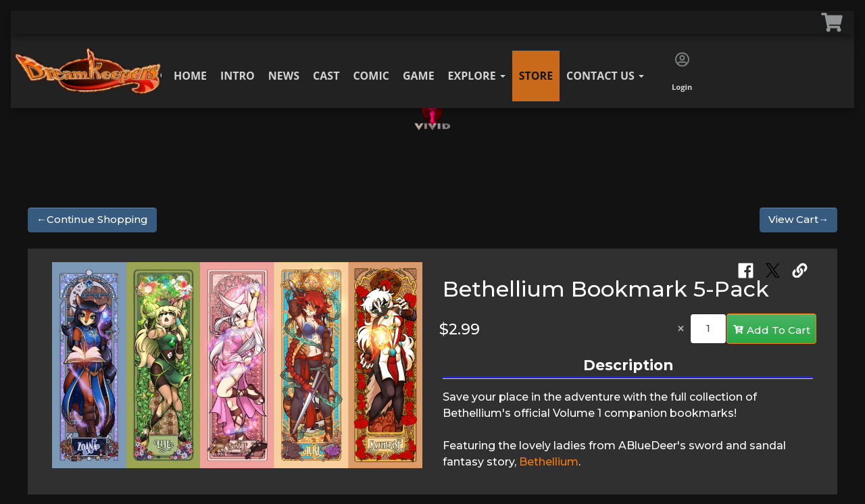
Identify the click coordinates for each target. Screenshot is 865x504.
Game (419, 76)
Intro (238, 76)
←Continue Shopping (92, 219)
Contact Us (605, 76)
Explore (477, 76)
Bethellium (549, 462)
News (284, 76)
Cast (326, 76)
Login (682, 72)
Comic (371, 76)
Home (190, 76)
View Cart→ (798, 219)
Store (536, 76)
